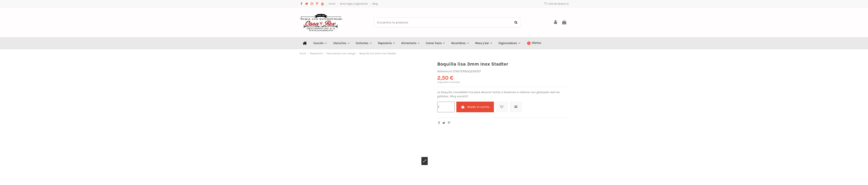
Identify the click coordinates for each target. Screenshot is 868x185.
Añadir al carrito (475, 107)
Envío (332, 4)
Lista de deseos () (556, 4)
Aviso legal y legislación (354, 4)
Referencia (445, 71)
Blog (375, 4)
